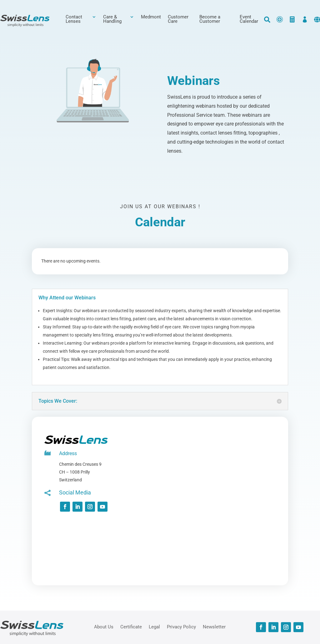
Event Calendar (249, 19)
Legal (154, 627)
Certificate (131, 627)
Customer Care (178, 19)
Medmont (151, 17)
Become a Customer (210, 19)
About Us (104, 627)
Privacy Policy (181, 627)
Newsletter (214, 627)
